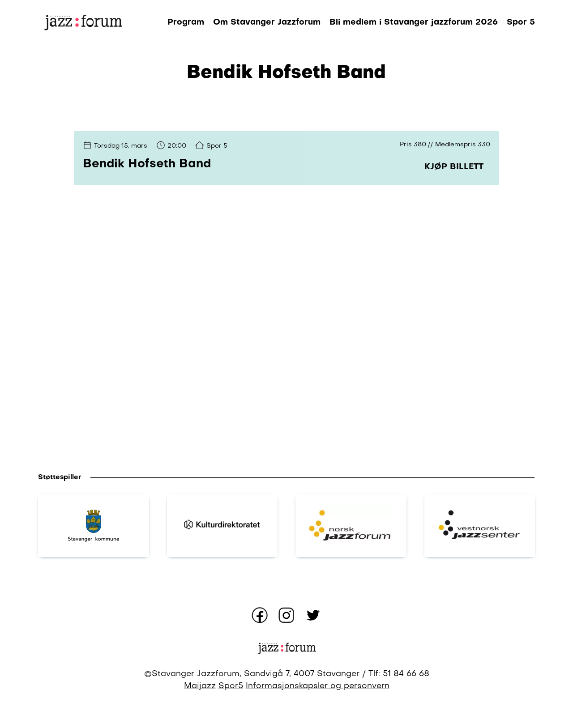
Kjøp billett (454, 167)
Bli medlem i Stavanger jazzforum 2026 (414, 22)
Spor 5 (521, 22)
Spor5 (231, 686)
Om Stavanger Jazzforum (267, 22)
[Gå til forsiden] (83, 22)
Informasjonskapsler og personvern (318, 686)
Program (186, 22)
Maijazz (200, 686)
